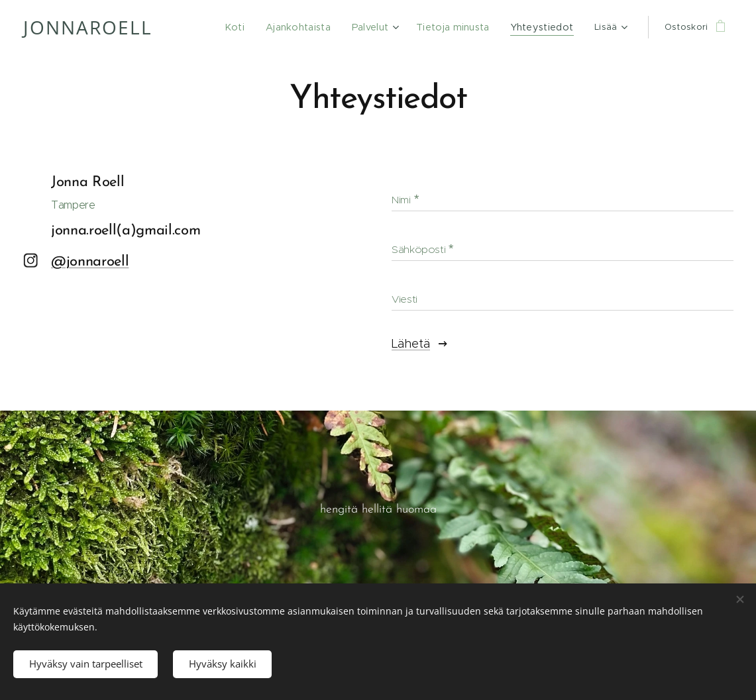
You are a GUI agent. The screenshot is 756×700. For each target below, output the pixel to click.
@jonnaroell (90, 261)
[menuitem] (250, 27)
